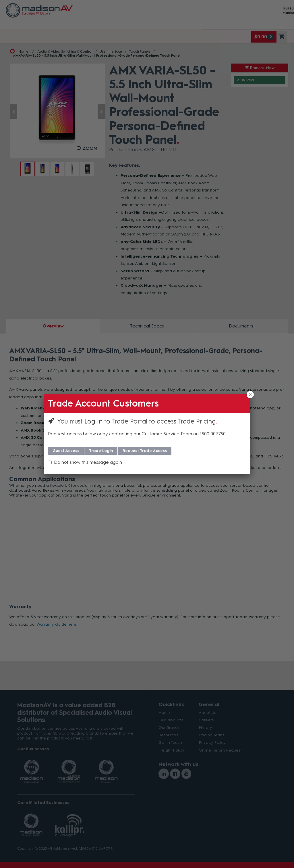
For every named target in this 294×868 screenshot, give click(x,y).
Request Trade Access (145, 451)
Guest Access (66, 451)
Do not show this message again (88, 462)
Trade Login (101, 451)
